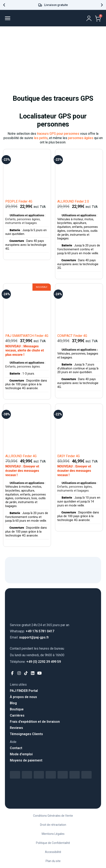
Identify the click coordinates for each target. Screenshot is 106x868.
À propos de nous (23, 697)
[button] (4, 5)
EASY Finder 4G (69, 456)
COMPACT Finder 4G (72, 336)
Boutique (17, 709)
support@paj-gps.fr (29, 637)
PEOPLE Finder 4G (19, 201)
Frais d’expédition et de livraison (35, 722)
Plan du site (53, 861)
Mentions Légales (53, 834)
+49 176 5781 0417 (32, 631)
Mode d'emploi (21, 754)
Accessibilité (53, 852)
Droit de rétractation (53, 825)
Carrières (17, 715)
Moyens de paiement (26, 760)
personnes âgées (81, 138)
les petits (41, 138)
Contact (16, 748)
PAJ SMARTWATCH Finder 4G (27, 336)
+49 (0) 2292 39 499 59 (35, 662)
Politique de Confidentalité (53, 843)
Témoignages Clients (26, 734)
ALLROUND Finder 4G (21, 456)
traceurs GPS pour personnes (58, 134)
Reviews (16, 728)
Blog (13, 703)
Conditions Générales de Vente (53, 816)
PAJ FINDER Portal (24, 691)
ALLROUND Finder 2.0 (73, 201)
